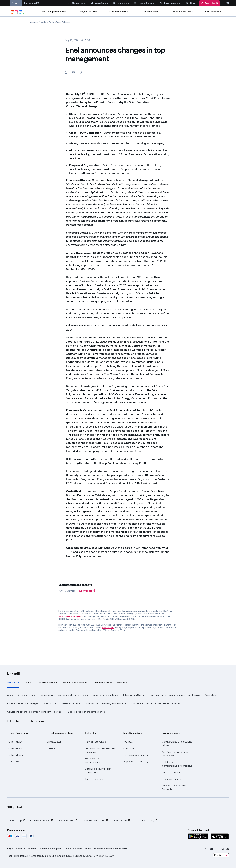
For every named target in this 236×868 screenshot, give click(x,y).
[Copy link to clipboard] (81, 72)
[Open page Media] (43, 22)
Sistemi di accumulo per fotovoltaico (98, 771)
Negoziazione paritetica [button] (106, 695)
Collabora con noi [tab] (47, 683)
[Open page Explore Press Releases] (60, 22)
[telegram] (228, 849)
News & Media (144, 3)
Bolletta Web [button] (50, 703)
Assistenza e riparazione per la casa (175, 754)
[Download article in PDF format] (87, 592)
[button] (73, 72)
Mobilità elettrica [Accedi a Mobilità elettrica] (182, 12)
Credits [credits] (20, 849)
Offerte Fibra (16, 755)
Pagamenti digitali (171, 779)
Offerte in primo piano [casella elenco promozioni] (53, 12)
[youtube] (212, 849)
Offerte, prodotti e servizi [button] (26, 721)
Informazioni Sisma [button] (134, 695)
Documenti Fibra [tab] (102, 683)
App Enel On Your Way (136, 762)
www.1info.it (108, 628)
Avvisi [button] (10, 695)
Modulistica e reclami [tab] (75, 683)
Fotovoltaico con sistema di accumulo (100, 750)
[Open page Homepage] (33, 22)
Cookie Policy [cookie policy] (74, 849)
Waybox (128, 742)
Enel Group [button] (18, 820)
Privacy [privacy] (32, 849)
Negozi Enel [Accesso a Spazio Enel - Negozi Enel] (76, 3)
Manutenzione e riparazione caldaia (177, 744)
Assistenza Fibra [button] (71, 703)
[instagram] (222, 849)
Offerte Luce (16, 742)
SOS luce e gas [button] (26, 695)
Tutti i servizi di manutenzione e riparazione (177, 764)
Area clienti (210, 3)
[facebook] (201, 849)
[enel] (17, 11)
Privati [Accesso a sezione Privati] (16, 3)
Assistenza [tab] (13, 682)
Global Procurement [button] (95, 820)
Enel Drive (129, 748)
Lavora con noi (170, 3)
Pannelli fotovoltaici (96, 742)
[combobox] (221, 855)
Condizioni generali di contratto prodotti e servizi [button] (34, 712)
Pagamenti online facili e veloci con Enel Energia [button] (175, 695)
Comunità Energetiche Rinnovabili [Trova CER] (174, 787)
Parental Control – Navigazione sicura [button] (105, 703)
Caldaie (51, 748)
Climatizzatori (54, 742)
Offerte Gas (15, 748)
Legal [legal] (10, 849)
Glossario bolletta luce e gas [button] (23, 703)
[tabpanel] (118, 703)
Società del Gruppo (50, 849)
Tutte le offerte (17, 762)
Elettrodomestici (171, 772)
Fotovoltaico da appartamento (94, 760)
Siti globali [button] (15, 807)
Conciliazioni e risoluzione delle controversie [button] (64, 695)
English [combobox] (218, 855)
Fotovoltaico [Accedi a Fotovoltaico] (151, 12)
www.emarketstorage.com (71, 616)
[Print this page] (66, 72)
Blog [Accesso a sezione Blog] (190, 3)
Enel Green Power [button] (42, 820)
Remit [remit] (88, 849)
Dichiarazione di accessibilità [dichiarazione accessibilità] (111, 849)
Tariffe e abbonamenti (136, 755)
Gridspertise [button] (122, 820)
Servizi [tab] (28, 683)
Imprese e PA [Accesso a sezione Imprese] (32, 3)
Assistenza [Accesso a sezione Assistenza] (99, 3)
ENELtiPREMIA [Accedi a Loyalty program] (213, 12)
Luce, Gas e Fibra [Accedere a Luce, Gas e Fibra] (87, 12)
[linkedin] (217, 849)
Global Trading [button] (68, 820)
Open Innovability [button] (146, 820)
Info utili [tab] (122, 683)
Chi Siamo (121, 3)
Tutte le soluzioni (94, 779)
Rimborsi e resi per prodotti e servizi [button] (85, 712)
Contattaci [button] (211, 695)
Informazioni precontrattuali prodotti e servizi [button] (155, 703)
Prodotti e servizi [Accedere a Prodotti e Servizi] (120, 12)
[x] (206, 849)
